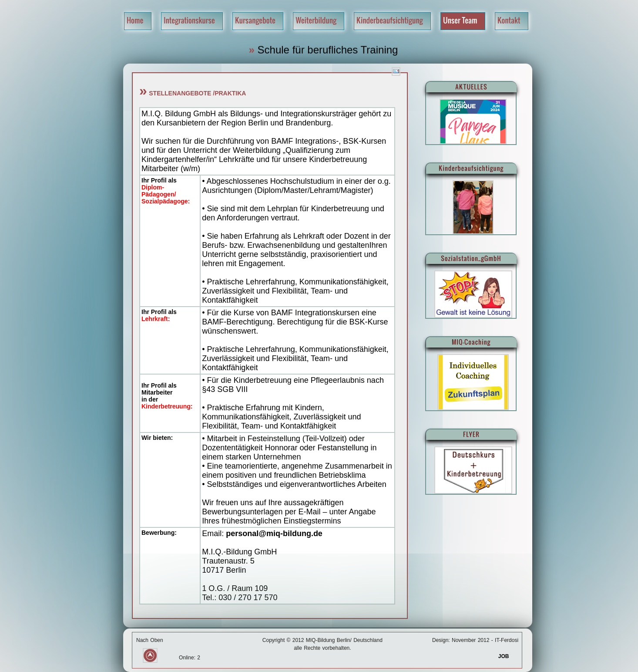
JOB (508, 656)
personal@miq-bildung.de (274, 534)
